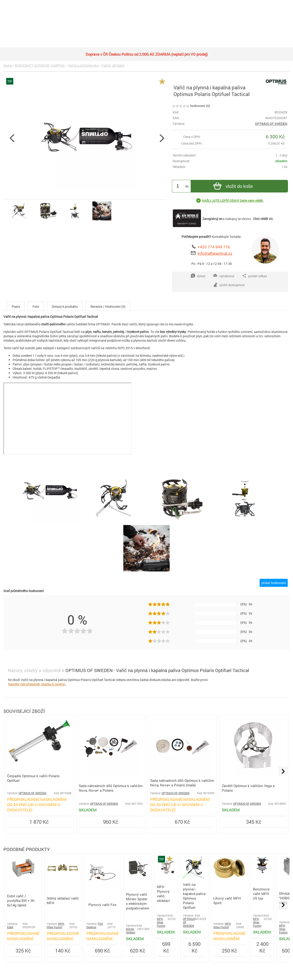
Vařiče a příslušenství (83, 65)
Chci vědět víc (263, 219)
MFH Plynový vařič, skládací (163, 894)
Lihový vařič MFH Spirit (227, 900)
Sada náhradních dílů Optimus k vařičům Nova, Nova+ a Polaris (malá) (182, 783)
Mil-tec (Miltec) (131, 931)
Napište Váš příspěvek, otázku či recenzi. (37, 684)
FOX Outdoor (95, 925)
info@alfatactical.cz (215, 253)
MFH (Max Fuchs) (56, 925)
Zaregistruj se (212, 219)
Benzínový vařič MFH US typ (261, 894)
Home (8, 65)
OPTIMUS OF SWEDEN (271, 124)
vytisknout (224, 276)
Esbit (10, 927)
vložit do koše (232, 187)
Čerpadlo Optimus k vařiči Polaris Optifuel (33, 778)
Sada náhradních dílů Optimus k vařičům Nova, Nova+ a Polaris (111, 788)
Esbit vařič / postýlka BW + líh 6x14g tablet (21, 900)
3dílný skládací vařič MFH (63, 900)
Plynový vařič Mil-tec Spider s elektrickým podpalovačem (138, 901)
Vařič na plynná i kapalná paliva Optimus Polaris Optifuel (194, 896)
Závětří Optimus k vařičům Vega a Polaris (248, 788)
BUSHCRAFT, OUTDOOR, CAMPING (40, 65)
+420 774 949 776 (214, 247)
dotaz (198, 276)
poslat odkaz (254, 276)
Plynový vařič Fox (102, 905)
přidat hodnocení (274, 583)
